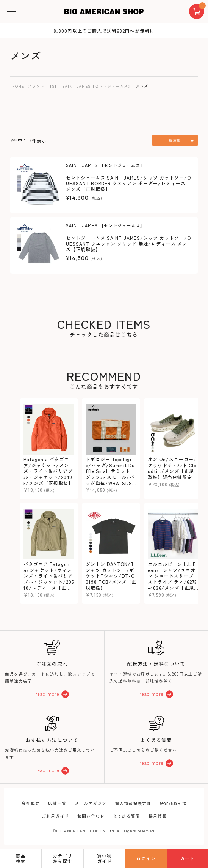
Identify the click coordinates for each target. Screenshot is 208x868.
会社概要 (31, 803)
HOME (18, 86)
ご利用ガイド (55, 816)
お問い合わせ (91, 816)
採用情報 (158, 816)
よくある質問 (127, 816)
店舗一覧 (57, 803)
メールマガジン (91, 803)
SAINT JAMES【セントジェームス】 (97, 86)
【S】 (53, 86)
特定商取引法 (173, 803)
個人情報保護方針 (133, 803)
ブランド (36, 86)
